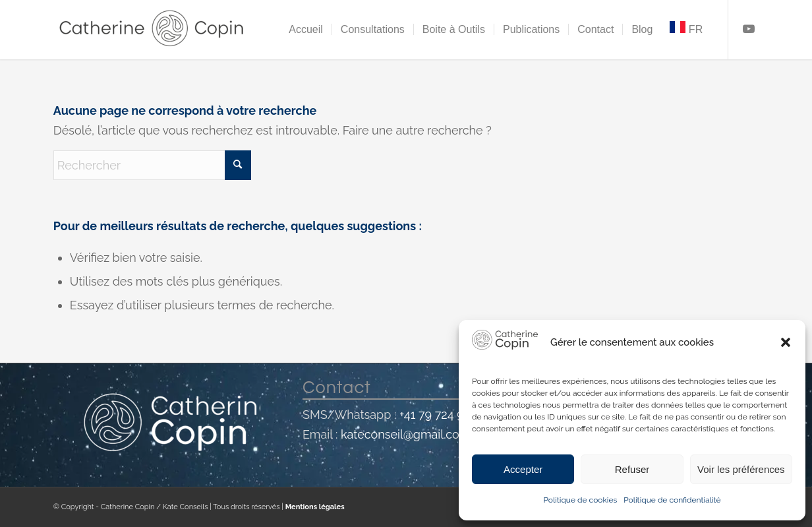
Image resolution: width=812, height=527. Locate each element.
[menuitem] (306, 30)
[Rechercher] (152, 165)
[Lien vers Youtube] (749, 29)
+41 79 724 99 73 (443, 415)
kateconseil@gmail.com (405, 434)
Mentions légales (315, 507)
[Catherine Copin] (152, 30)
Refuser (632, 469)
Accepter (523, 469)
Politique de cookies (580, 500)
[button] (786, 342)
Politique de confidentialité (672, 500)
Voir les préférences (741, 469)
